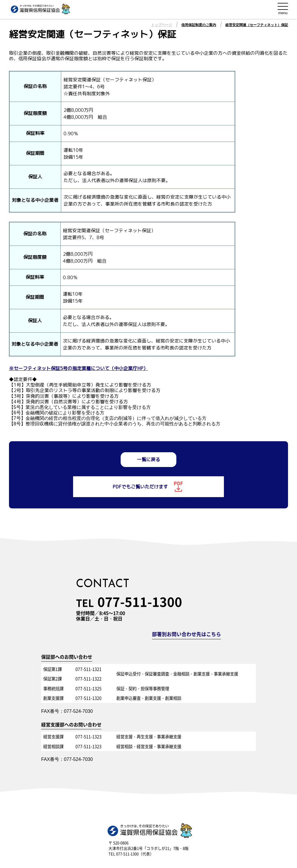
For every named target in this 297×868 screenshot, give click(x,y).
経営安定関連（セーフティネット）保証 (257, 25)
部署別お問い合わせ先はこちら (186, 635)
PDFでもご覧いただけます (148, 487)
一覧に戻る (148, 459)
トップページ (162, 25)
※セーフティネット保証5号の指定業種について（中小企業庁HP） (78, 368)
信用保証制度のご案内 (199, 25)
